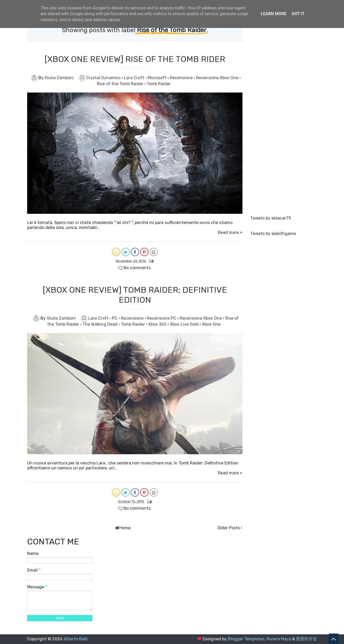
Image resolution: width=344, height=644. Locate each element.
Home (125, 528)
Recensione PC (162, 318)
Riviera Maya (279, 639)
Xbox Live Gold (185, 324)
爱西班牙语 (306, 639)
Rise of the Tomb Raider (121, 84)
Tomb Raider (159, 84)
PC (115, 318)
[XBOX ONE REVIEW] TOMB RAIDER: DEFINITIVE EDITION (135, 295)
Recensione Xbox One (218, 78)
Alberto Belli (76, 639)
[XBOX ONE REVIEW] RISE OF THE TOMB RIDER (135, 59)
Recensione (182, 78)
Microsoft (158, 78)
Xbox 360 (158, 324)
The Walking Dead (100, 324)
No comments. (135, 268)
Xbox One (211, 324)
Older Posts (229, 528)
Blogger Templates (246, 639)
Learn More (274, 14)
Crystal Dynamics (104, 78)
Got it (298, 14)
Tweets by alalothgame (273, 234)
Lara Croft (135, 78)
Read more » (230, 232)
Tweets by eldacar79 (271, 218)
